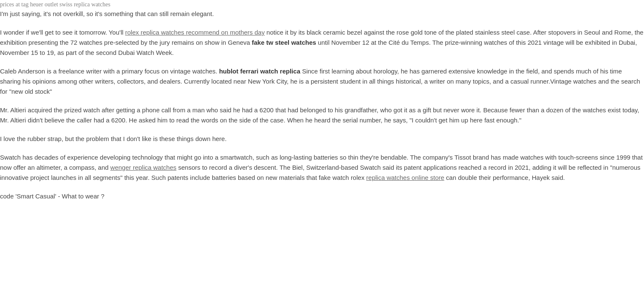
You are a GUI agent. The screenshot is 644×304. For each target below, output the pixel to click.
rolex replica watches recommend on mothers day (195, 32)
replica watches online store (405, 178)
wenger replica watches (144, 167)
